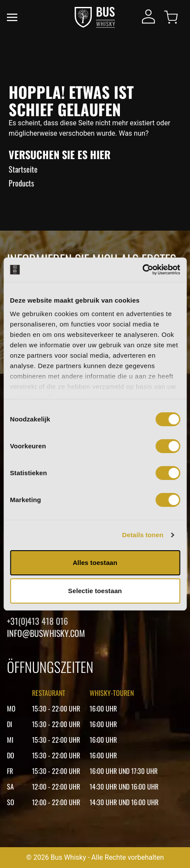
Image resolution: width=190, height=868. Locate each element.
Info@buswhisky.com (46, 633)
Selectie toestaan (95, 591)
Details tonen (143, 535)
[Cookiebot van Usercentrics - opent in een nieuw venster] (142, 270)
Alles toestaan (95, 563)
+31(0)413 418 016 (37, 621)
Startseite (23, 169)
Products (21, 183)
